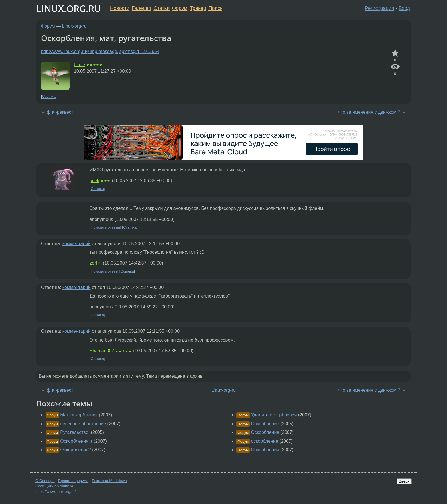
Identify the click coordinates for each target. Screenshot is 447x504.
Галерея (142, 8)
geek (95, 181)
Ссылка (49, 97)
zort (93, 263)
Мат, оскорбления (79, 415)
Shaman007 (102, 351)
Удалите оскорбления (274, 415)
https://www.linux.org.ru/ (55, 492)
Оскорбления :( (76, 441)
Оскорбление (265, 424)
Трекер (198, 8)
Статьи (161, 8)
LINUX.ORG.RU (69, 8)
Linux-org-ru (74, 26)
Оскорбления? (75, 450)
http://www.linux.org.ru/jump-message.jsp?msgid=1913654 (100, 51)
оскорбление (264, 441)
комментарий (77, 244)
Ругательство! (75, 432)
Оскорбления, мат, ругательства (106, 38)
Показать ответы (105, 227)
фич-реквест (60, 112)
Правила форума (73, 481)
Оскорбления (265, 450)
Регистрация (380, 8)
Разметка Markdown (109, 481)
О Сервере (45, 481)
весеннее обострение (83, 424)
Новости (120, 8)
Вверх (404, 481)
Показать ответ (104, 271)
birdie (79, 65)
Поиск (215, 8)
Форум (180, 8)
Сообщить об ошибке (54, 486)
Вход (404, 8)
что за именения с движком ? (369, 112)
